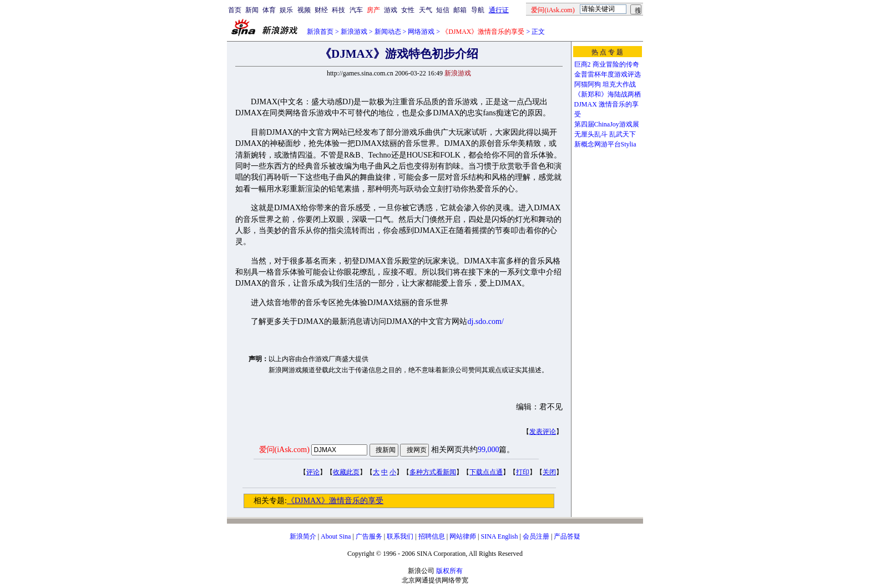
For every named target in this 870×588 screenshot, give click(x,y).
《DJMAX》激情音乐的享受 (335, 501)
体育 (269, 10)
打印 (523, 472)
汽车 (356, 10)
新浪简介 (303, 536)
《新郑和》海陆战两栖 (608, 94)
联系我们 (400, 536)
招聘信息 (432, 536)
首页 (235, 10)
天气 (426, 10)
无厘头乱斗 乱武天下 (605, 134)
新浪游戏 (354, 32)
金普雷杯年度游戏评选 (608, 74)
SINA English (499, 536)
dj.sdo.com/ (485, 321)
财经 (321, 10)
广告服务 (369, 536)
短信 (443, 10)
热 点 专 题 (607, 52)
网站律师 (463, 536)
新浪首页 (320, 32)
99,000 (489, 450)
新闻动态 (388, 32)
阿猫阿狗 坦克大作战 (605, 84)
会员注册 (536, 536)
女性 (408, 10)
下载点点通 (486, 472)
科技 (338, 10)
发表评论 (543, 432)
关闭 (549, 472)
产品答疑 (567, 536)
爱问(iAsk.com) (284, 450)
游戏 (391, 10)
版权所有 (449, 571)
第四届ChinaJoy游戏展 (607, 124)
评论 (313, 472)
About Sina (336, 536)
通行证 (499, 10)
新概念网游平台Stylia (605, 144)
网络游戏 (421, 32)
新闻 (252, 10)
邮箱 (460, 10)
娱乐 (286, 10)
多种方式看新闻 (433, 472)
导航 (478, 10)
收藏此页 (346, 472)
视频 (304, 10)
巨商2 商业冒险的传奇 (607, 64)
